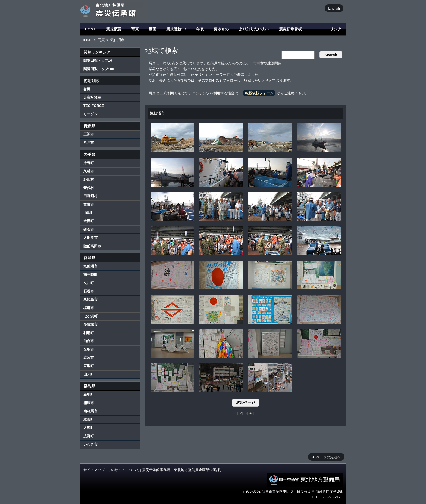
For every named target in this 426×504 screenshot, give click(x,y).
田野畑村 (90, 196)
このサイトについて (123, 470)
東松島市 (90, 299)
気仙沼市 (90, 266)
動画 (152, 29)
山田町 (89, 213)
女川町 (89, 283)
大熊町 (89, 428)
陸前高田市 (92, 246)
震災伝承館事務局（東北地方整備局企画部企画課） (183, 470)
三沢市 (89, 134)
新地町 (89, 395)
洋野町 (89, 163)
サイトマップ (94, 470)
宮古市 (89, 204)
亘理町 (89, 366)
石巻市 (89, 291)
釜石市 (89, 229)
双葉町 (89, 420)
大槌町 (89, 221)
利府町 (89, 333)
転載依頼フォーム (259, 93)
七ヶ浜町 (90, 316)
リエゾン (90, 114)
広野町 (89, 436)
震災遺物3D (176, 29)
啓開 (87, 89)
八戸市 (89, 143)
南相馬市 (90, 411)
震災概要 (114, 29)
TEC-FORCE (94, 106)
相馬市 (89, 403)
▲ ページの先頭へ (326, 457)
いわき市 (90, 444)
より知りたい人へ (254, 29)
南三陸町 (90, 275)
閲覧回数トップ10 (98, 61)
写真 (135, 29)
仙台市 (89, 341)
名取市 (89, 349)
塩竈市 (89, 308)
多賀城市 (90, 324)
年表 (200, 29)
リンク (336, 29)
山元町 (89, 374)
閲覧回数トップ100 (99, 69)
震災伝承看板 (290, 29)
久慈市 (89, 171)
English (334, 8)
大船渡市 (90, 238)
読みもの (221, 29)
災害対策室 (92, 98)
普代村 (89, 188)
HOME (90, 29)
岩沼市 (89, 358)
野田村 (89, 179)
